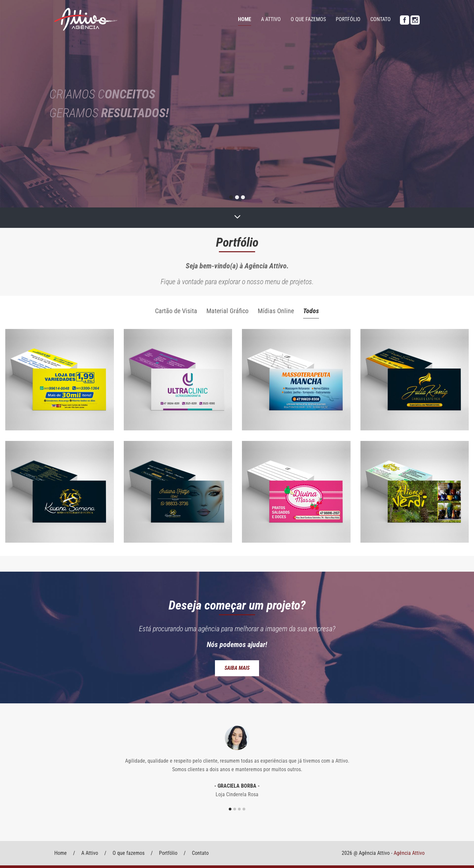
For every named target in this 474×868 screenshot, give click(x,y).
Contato (381, 19)
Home (245, 19)
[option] (237, 762)
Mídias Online (276, 311)
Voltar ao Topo (58, 838)
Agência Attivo (409, 853)
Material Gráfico (227, 311)
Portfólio (348, 19)
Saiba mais (237, 668)
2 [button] (235, 809)
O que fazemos (308, 19)
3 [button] (239, 809)
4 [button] (244, 809)
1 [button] (230, 809)
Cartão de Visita (176, 311)
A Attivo (271, 19)
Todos (311, 311)
